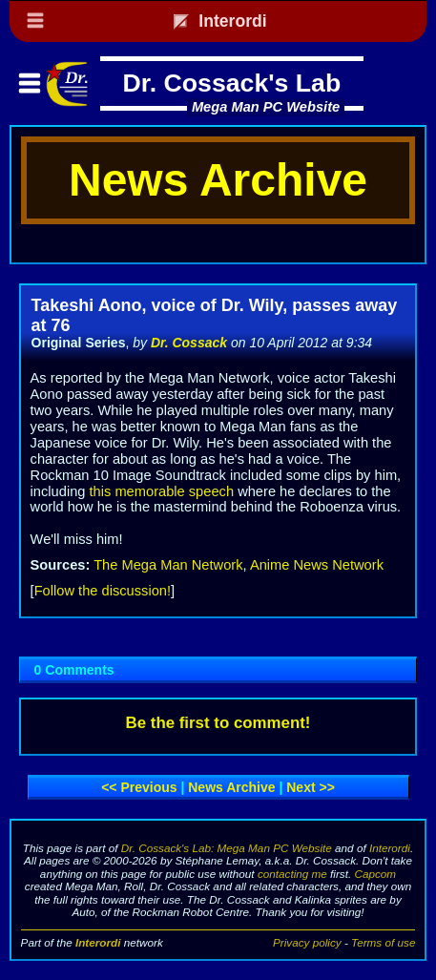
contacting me (292, 874)
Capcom (376, 874)
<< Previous (139, 787)
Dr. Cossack (189, 343)
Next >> (311, 787)
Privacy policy (307, 942)
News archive (231, 787)
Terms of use (383, 942)
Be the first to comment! (218, 723)
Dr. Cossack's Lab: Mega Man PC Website (227, 848)
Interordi (390, 848)
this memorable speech (162, 491)
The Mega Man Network (168, 565)
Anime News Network (317, 565)
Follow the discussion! (103, 591)
